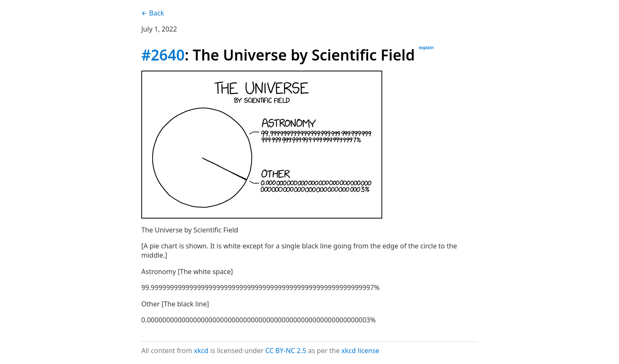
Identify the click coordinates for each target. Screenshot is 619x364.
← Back (153, 13)
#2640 (163, 55)
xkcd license (360, 351)
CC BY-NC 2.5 (286, 351)
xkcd (201, 351)
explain (426, 47)
